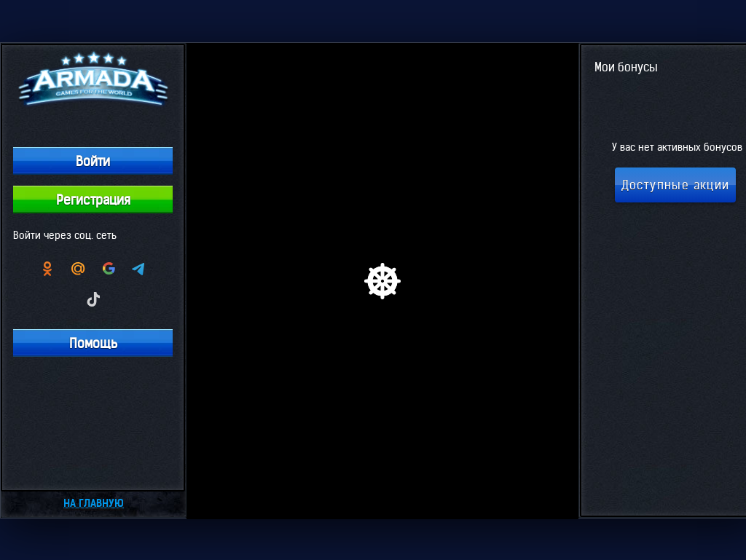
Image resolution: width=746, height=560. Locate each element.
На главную (94, 503)
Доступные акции (676, 185)
